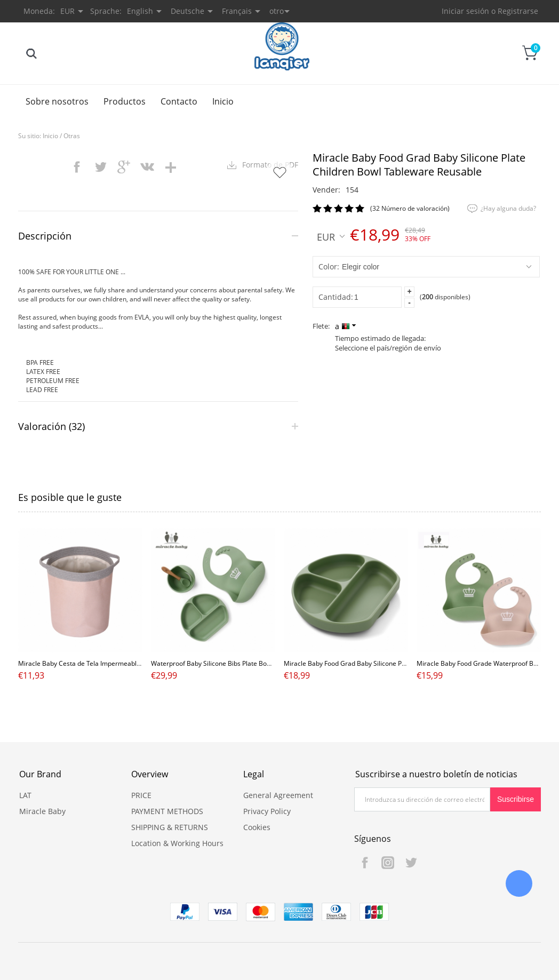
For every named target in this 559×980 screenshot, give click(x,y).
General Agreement (278, 795)
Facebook (365, 863)
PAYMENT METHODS (167, 811)
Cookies (257, 827)
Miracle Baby (42, 811)
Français (237, 11)
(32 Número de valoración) (410, 208)
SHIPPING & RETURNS (170, 827)
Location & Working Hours (177, 843)
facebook (77, 167)
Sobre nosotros (57, 101)
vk (147, 167)
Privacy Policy (267, 811)
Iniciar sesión (465, 11)
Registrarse (518, 11)
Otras (72, 136)
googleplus (124, 167)
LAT (25, 795)
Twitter (411, 863)
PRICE (141, 795)
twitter (100, 167)
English (140, 11)
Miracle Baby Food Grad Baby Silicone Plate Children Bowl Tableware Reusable (400, 663)
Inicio (223, 101)
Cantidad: (336, 297)
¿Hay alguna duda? (508, 208)
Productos (125, 101)
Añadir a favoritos (279, 172)
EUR (331, 236)
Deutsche (187, 11)
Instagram (388, 863)
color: (329, 266)
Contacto (179, 101)
